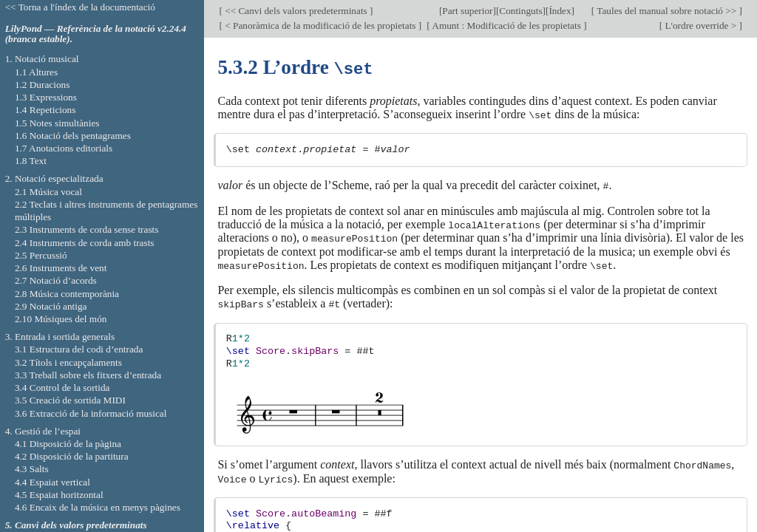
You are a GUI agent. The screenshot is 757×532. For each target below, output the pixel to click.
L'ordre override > (700, 25)
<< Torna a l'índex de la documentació (80, 7)
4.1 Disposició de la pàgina (68, 444)
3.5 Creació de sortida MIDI (70, 400)
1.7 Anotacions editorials (64, 148)
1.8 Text (31, 161)
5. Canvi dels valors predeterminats (76, 525)
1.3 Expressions (46, 97)
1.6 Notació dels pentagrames (73, 136)
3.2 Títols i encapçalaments (68, 362)
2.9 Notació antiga (51, 306)
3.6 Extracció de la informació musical (91, 413)
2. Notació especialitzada (54, 178)
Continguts (520, 11)
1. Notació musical (42, 59)
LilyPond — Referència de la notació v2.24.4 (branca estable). (96, 34)
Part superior (467, 11)
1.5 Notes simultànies (57, 123)
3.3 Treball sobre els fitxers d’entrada (88, 375)
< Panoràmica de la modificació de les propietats (320, 25)
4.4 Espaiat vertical (52, 482)
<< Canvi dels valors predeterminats (296, 11)
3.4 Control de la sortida (62, 388)
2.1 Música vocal (48, 192)
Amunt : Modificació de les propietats (507, 25)
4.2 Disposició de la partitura (72, 456)
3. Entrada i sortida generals (60, 337)
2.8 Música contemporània (67, 294)
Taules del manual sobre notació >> (666, 11)
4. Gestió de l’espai (43, 431)
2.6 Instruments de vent (61, 268)
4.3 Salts (32, 469)
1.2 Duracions (42, 85)
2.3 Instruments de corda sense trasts (87, 229)
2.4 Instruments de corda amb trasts (85, 243)
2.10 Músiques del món (61, 319)
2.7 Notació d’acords (56, 280)
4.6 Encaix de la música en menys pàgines (98, 507)
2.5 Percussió (41, 255)
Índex (560, 11)
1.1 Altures (36, 72)
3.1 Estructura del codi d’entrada (79, 349)
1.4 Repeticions (45, 110)
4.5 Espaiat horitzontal (59, 495)
